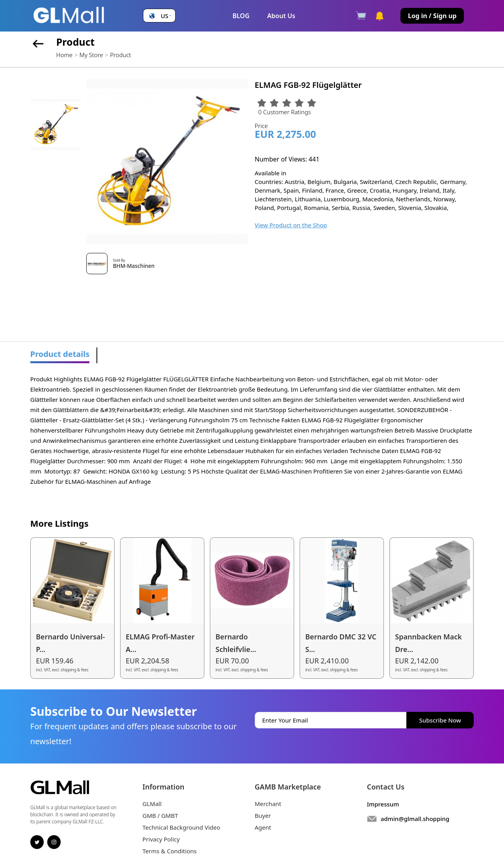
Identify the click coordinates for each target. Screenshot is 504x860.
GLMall (152, 804)
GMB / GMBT (160, 815)
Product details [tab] (60, 354)
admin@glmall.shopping (415, 819)
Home (64, 55)
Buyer (263, 815)
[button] (159, 16)
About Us (281, 16)
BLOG (241, 16)
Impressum (383, 804)
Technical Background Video (182, 827)
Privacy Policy (161, 839)
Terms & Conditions (170, 851)
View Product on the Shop (291, 225)
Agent (263, 827)
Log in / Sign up (432, 16)
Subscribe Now (440, 720)
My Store (91, 55)
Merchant (268, 804)
